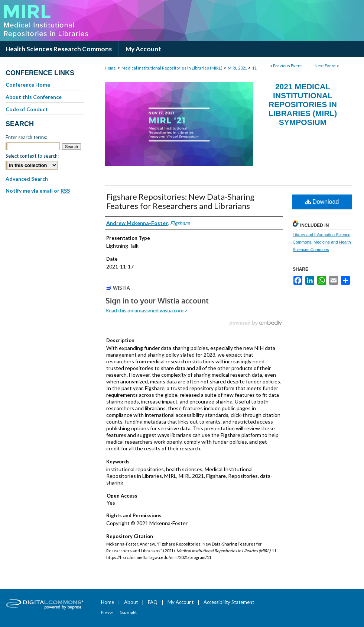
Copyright (128, 612)
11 (254, 68)
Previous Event (287, 66)
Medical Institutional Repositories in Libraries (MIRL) (172, 68)
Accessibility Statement (229, 602)
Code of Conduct (27, 109)
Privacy (107, 612)
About (131, 602)
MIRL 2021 (238, 68)
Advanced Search (27, 179)
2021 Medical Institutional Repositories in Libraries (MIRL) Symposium (303, 104)
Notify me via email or (38, 191)
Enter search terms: (26, 137)
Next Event (325, 66)
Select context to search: (32, 156)
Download (322, 202)
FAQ (153, 602)
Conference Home (28, 85)
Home (110, 68)
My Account (181, 602)
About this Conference (34, 97)
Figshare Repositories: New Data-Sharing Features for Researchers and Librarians (180, 201)
